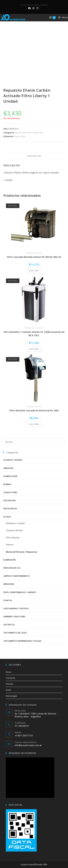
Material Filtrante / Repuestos (29, 133)
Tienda (10, 684)
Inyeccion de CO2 (12, 568)
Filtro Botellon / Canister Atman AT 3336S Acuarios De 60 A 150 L (34, 334)
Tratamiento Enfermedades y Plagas (22, 641)
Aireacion (8, 468)
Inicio (9, 672)
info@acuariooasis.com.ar (28, 745)
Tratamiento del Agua (15, 633)
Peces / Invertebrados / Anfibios (20, 592)
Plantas (8, 600)
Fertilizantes (10, 509)
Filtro (24, 136)
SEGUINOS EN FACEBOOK (23, 753)
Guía (8, 690)
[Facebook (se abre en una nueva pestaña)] (30, 8)
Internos (10, 545)
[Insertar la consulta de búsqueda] (34, 442)
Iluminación (10, 560)
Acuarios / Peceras (13, 460)
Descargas (11, 696)
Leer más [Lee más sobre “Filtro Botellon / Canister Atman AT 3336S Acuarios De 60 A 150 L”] (34, 349)
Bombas (7, 484)
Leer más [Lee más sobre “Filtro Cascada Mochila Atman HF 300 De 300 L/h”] (34, 271)
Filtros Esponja (13, 538)
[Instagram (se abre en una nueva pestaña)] (33, 8)
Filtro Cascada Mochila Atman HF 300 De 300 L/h (34, 257)
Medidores (9, 584)
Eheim (17, 136)
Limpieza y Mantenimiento (17, 576)
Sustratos (9, 625)
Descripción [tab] (34, 156)
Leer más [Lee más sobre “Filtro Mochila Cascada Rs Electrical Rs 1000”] (34, 424)
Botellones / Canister (34, 328)
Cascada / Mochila (34, 253)
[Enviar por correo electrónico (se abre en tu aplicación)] (37, 8)
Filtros (7, 517)
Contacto (11, 678)
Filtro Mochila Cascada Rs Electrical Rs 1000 (34, 410)
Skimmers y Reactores (14, 617)
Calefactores (10, 492)
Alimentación (10, 476)
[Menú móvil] (62, 17)
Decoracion (10, 501)
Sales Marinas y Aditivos (16, 608)
